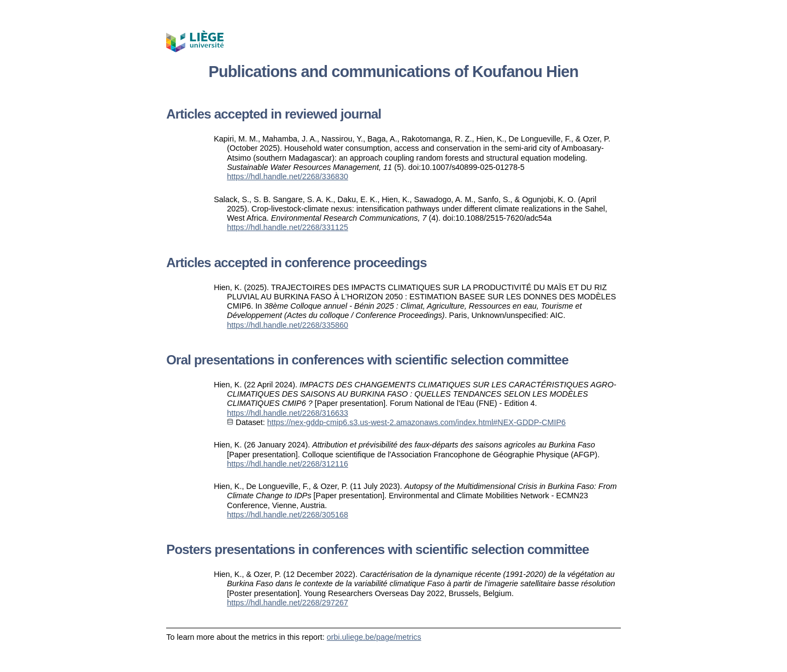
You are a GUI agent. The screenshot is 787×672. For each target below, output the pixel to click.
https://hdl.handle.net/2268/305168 (287, 515)
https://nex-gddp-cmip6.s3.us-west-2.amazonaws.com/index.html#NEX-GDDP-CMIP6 (416, 422)
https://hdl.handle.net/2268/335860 (287, 325)
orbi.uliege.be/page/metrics (374, 637)
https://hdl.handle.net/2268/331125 (287, 227)
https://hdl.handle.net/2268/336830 (287, 176)
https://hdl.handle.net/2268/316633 (287, 413)
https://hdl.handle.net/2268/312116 (287, 464)
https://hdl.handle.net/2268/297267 (287, 603)
